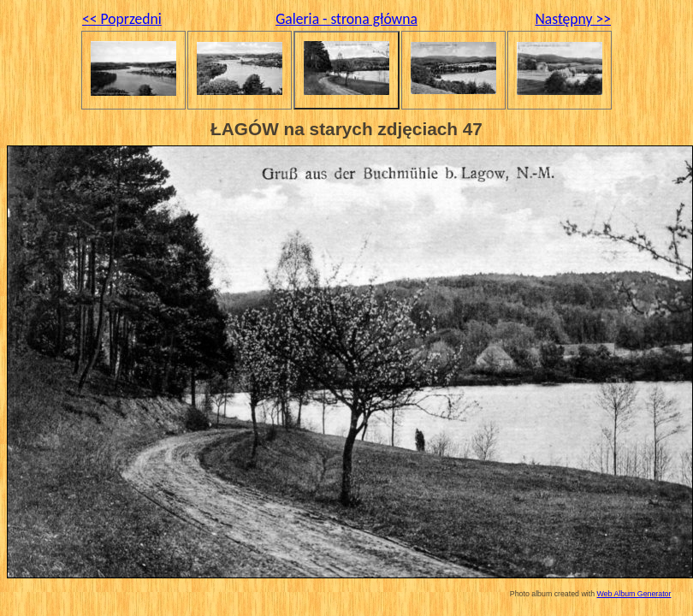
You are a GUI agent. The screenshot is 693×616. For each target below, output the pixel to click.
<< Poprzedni (122, 19)
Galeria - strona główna (346, 19)
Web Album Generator (634, 594)
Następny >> (573, 19)
